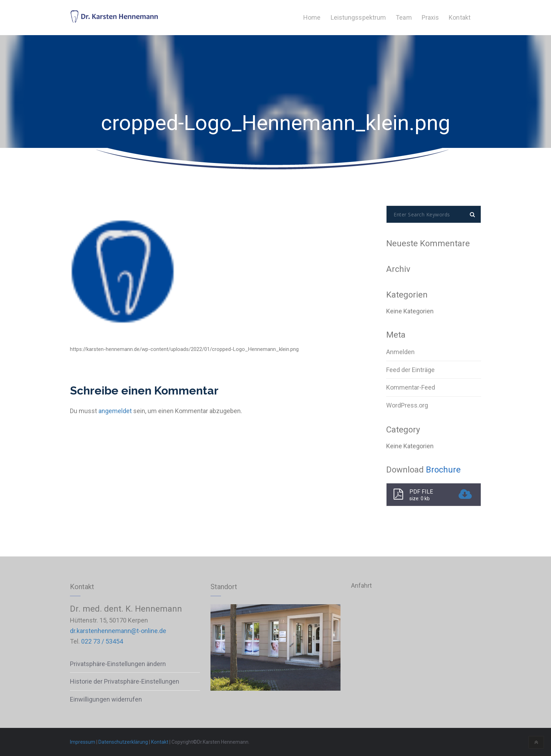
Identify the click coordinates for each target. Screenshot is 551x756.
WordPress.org (407, 405)
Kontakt (160, 742)
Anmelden (400, 352)
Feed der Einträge (410, 370)
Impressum (83, 742)
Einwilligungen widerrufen (106, 699)
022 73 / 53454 (102, 641)
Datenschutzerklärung (123, 742)
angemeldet (115, 411)
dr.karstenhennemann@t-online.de (118, 631)
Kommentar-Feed (411, 387)
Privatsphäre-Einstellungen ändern (118, 664)
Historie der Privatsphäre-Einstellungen (125, 681)
